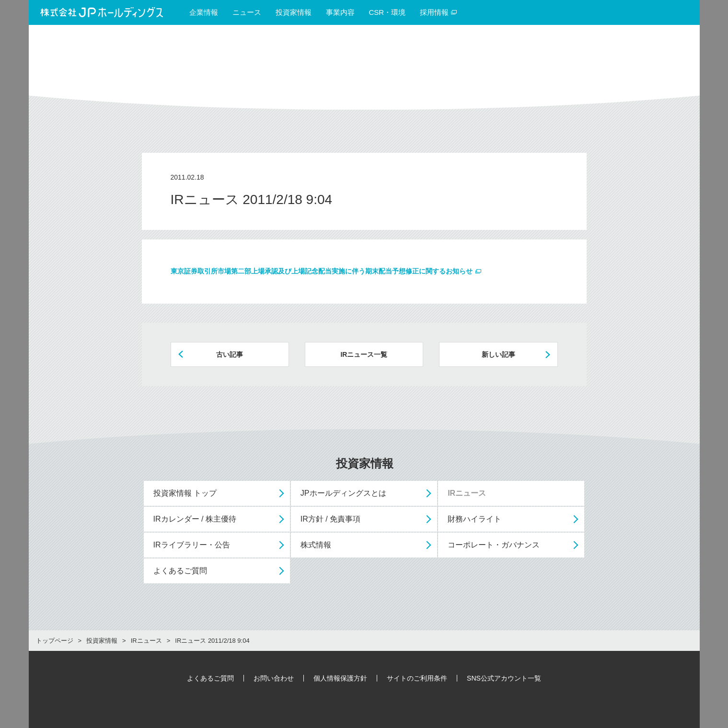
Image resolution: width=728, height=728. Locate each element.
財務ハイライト (474, 519)
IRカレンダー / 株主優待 (195, 519)
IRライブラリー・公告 (192, 545)
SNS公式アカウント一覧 (504, 678)
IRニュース (467, 493)
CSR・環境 (387, 12)
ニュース (247, 12)
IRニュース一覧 (364, 354)
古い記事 (230, 354)
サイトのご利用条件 (417, 678)
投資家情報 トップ (185, 493)
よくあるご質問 (180, 571)
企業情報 (204, 12)
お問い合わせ (274, 678)
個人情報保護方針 (340, 678)
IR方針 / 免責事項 (330, 519)
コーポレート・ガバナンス (494, 545)
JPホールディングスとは (343, 493)
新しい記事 (498, 354)
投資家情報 (294, 12)
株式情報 (316, 545)
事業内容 (340, 12)
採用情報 (439, 12)
